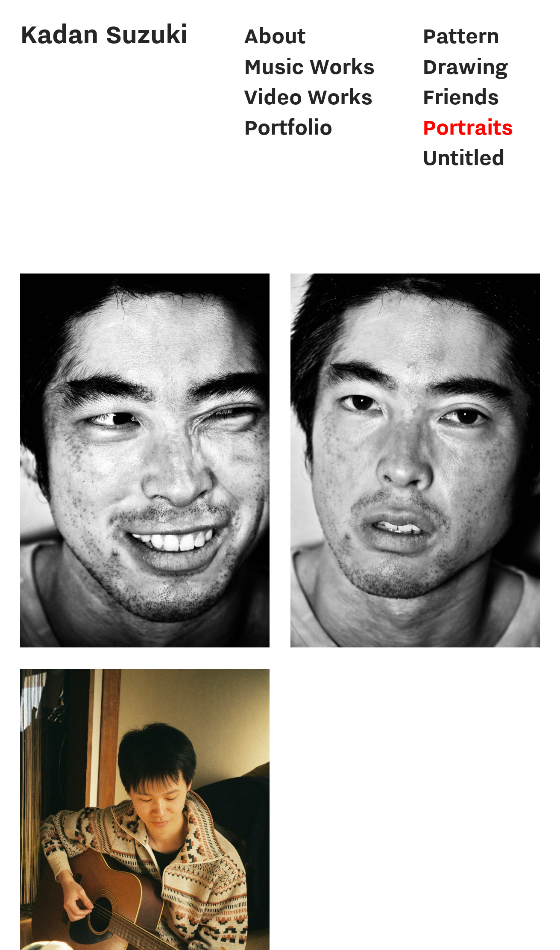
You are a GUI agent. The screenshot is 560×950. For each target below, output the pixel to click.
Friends (461, 96)
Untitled (464, 157)
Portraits (468, 127)
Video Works (308, 96)
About (275, 35)
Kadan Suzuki (104, 34)
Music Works (309, 66)
